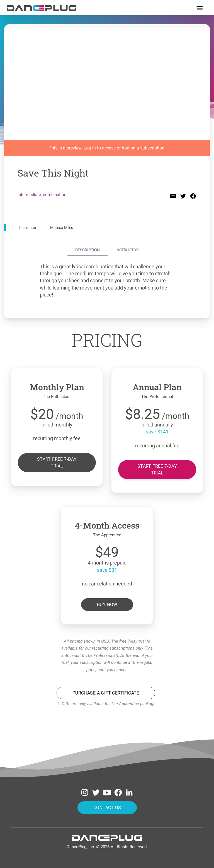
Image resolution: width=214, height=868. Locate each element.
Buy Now (107, 604)
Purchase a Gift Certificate (106, 693)
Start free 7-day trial (57, 462)
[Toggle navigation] (200, 8)
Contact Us (107, 807)
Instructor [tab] (127, 250)
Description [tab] (87, 250)
